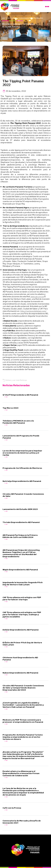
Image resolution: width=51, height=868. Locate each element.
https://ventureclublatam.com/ (33, 311)
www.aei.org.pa (37, 297)
